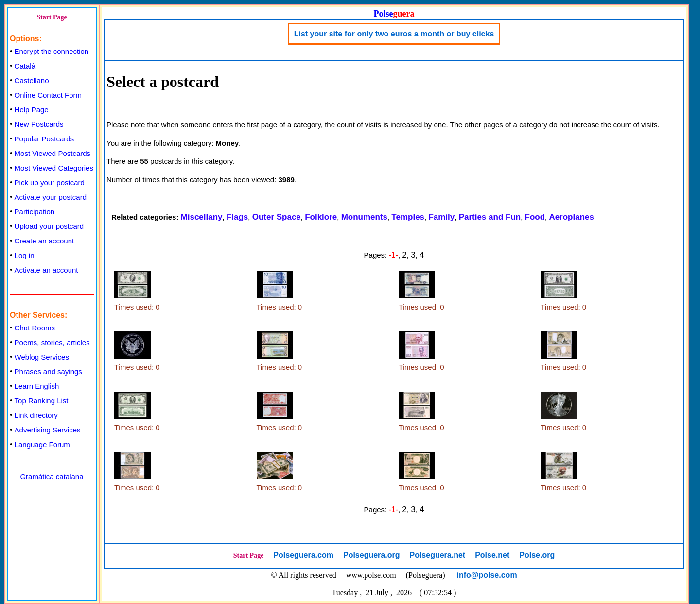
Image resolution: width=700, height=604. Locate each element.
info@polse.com (487, 575)
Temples (408, 217)
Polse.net (492, 555)
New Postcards (39, 124)
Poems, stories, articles (52, 342)
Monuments (364, 217)
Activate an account (46, 270)
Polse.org (537, 555)
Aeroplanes (571, 217)
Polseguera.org (371, 555)
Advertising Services (48, 430)
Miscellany (202, 217)
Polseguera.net (437, 555)
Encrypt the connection (52, 51)
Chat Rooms (35, 328)
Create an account (44, 241)
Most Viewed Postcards (52, 153)
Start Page (52, 17)
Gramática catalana (52, 476)
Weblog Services (42, 357)
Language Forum (42, 444)
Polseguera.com (303, 555)
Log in (25, 255)
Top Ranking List (42, 401)
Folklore (321, 217)
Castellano (32, 80)
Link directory (36, 415)
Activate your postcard (51, 197)
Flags (237, 217)
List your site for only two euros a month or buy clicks (394, 34)
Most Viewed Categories (54, 168)
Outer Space (277, 217)
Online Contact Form (48, 95)
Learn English (37, 386)
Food (535, 217)
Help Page (32, 110)
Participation (35, 212)
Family (441, 217)
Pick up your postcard (50, 182)
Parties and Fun (490, 217)
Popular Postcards (44, 139)
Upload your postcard (49, 226)
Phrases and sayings (48, 371)
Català (25, 66)
